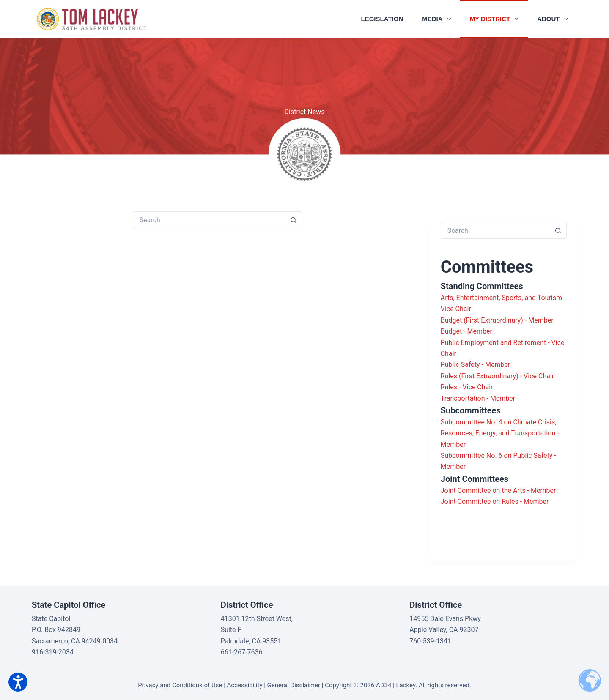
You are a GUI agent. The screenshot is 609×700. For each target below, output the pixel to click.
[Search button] (294, 220)
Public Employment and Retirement (494, 343)
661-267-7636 (242, 652)
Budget (451, 331)
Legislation (382, 19)
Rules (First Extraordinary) (480, 376)
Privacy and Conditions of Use (180, 685)
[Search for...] (209, 220)
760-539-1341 (430, 641)
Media (438, 19)
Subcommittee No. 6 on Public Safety (497, 455)
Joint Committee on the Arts (483, 491)
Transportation (463, 398)
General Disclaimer (294, 685)
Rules (449, 387)
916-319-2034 (53, 652)
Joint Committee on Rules (480, 502)
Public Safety (460, 365)
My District (496, 19)
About (554, 19)
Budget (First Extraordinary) (482, 320)
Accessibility (245, 685)
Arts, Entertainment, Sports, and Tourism (501, 298)
